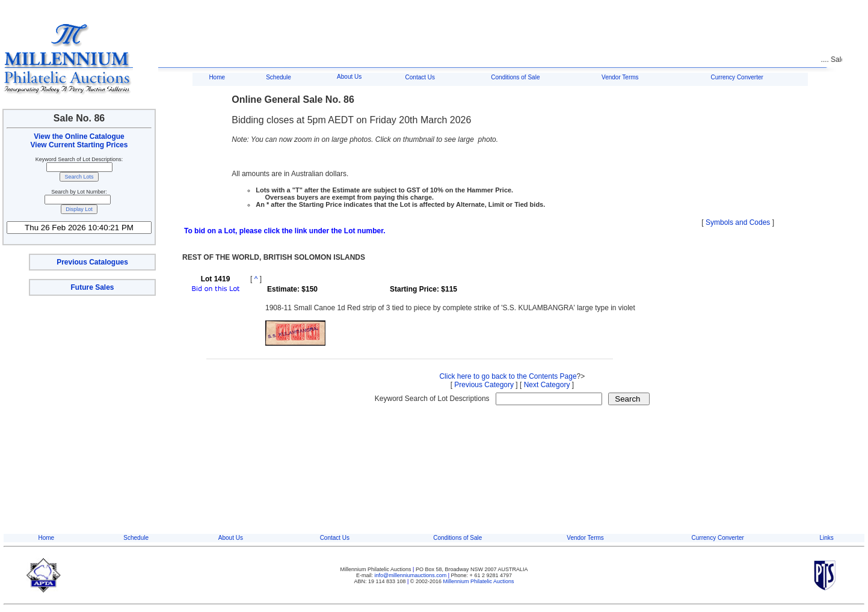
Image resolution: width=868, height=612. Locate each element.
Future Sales (92, 287)
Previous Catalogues (92, 262)
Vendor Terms (620, 77)
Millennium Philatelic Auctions (479, 581)
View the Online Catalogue (79, 136)
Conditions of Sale (515, 77)
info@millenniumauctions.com (411, 575)
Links (826, 538)
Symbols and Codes (738, 222)
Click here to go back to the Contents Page (508, 376)
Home (217, 77)
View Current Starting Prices (79, 145)
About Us (349, 77)
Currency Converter (737, 77)
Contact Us (420, 77)
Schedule (279, 77)
